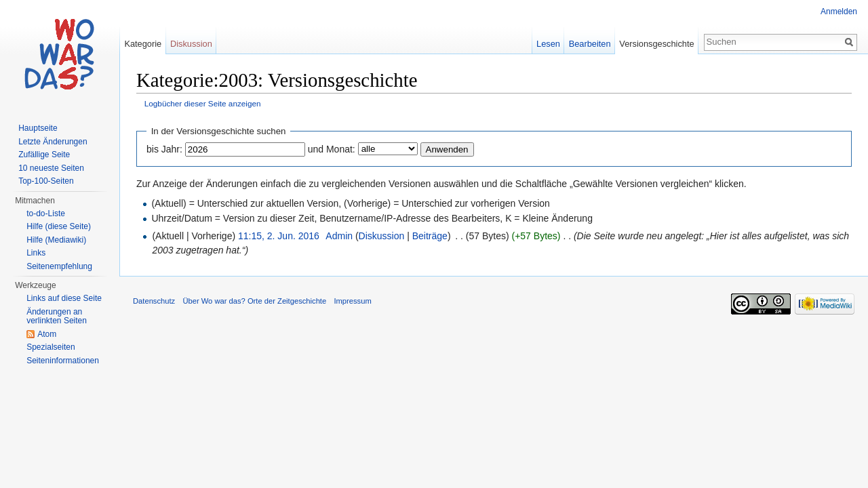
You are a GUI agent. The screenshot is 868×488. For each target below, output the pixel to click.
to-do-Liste (46, 213)
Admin (339, 236)
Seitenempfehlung (59, 266)
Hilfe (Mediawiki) (56, 240)
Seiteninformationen (63, 361)
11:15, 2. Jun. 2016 (279, 236)
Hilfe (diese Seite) (59, 226)
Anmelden (839, 12)
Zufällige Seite (44, 155)
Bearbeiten (590, 44)
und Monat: (332, 149)
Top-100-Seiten (46, 181)
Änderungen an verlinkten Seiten (57, 317)
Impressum (352, 301)
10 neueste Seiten (51, 168)
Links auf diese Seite (64, 298)
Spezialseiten (51, 347)
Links (36, 253)
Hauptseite (38, 128)
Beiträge (430, 236)
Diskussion (382, 236)
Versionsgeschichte (656, 44)
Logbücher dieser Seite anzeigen (203, 103)
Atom (47, 334)
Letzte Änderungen (53, 142)
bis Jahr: (164, 149)
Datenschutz (154, 301)
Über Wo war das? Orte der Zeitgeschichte (254, 301)
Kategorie (143, 44)
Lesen (548, 44)
